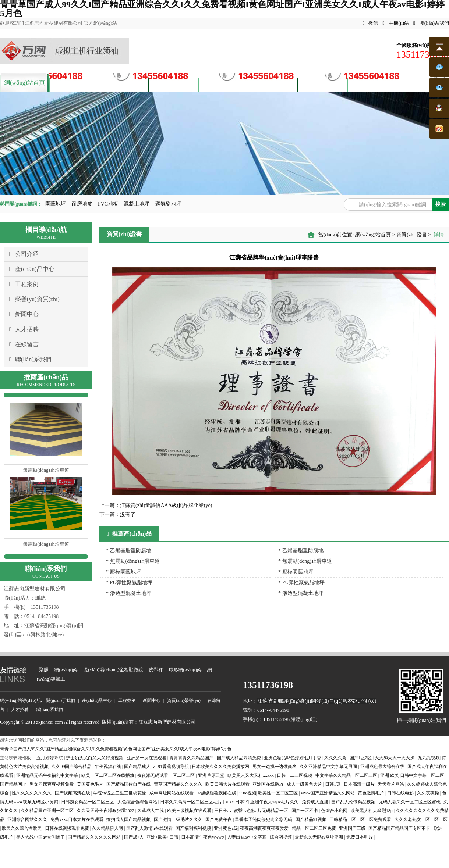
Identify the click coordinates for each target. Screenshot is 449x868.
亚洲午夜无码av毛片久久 (275, 802)
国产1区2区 (361, 758)
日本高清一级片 (360, 784)
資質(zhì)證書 (411, 235)
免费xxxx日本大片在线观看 (77, 819)
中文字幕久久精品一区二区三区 (347, 775)
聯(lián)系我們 (431, 23)
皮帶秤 (156, 670)
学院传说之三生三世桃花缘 (120, 793)
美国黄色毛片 (91, 784)
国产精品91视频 (312, 819)
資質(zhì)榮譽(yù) (223, 84)
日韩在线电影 (401, 793)
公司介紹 (24, 254)
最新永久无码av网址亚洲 (319, 837)
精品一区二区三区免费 (314, 828)
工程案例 (24, 284)
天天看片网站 (391, 784)
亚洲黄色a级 (226, 828)
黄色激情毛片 (372, 793)
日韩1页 (333, 784)
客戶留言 (372, 84)
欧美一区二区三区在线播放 (108, 775)
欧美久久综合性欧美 (22, 828)
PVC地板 (108, 204)
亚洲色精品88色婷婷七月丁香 (293, 758)
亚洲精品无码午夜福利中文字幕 (48, 775)
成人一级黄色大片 (305, 784)
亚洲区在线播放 (268, 784)
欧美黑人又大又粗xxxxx (251, 775)
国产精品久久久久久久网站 (95, 837)
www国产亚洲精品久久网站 (328, 793)
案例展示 (174, 84)
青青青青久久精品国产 (192, 758)
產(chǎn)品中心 (124, 84)
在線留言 (24, 344)
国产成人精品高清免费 (239, 758)
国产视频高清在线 (73, 793)
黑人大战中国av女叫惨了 (41, 837)
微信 (370, 23)
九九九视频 (429, 758)
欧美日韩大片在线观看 (228, 784)
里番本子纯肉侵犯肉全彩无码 (264, 819)
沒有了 (117, 515)
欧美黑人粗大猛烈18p (372, 811)
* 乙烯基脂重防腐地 (129, 551)
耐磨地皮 (82, 204)
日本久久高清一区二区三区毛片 (192, 802)
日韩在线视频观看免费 (68, 828)
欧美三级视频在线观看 (190, 811)
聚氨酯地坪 (168, 204)
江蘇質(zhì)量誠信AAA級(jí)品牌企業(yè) (156, 505)
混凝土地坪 (137, 204)
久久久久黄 (336, 758)
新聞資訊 (273, 84)
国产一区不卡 (305, 811)
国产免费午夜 (219, 819)
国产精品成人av (140, 767)
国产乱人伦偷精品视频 (354, 802)
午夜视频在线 (108, 767)
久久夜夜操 (429, 793)
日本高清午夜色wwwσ (203, 837)
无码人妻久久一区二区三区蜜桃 (410, 802)
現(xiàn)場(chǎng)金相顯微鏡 (113, 670)
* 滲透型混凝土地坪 (129, 593)
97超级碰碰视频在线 (217, 793)
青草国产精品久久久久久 (179, 784)
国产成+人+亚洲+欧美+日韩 (152, 837)
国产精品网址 (14, 784)
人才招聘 (323, 84)
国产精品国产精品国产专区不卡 (400, 828)
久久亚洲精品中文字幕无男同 (329, 767)
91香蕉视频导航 (174, 767)
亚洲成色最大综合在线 (383, 767)
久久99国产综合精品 (72, 767)
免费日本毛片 (360, 837)
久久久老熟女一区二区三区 (421, 819)
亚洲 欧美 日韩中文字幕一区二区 (413, 775)
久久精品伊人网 (108, 828)
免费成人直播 (316, 802)
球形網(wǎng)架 (185, 670)
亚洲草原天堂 (212, 775)
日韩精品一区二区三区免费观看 (361, 819)
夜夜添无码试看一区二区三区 (167, 775)
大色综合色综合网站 (138, 802)
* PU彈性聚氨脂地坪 (129, 583)
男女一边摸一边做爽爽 (275, 767)
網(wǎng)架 (66, 670)
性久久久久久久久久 (32, 793)
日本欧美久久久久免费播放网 (221, 767)
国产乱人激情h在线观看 (150, 828)
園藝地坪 (56, 204)
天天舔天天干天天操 (395, 758)
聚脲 (44, 670)
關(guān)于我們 (74, 84)
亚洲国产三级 (353, 828)
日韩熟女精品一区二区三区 (88, 802)
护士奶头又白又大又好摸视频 (95, 758)
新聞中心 (24, 314)
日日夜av (223, 811)
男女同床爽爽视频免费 (52, 784)
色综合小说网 (335, 811)
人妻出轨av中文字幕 (247, 837)
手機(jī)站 (396, 23)
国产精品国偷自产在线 (129, 784)
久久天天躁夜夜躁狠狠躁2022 (106, 811)
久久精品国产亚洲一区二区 (48, 811)
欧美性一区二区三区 (278, 793)
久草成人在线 (151, 811)
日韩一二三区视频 (295, 775)
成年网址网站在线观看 (172, 793)
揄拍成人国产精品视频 (129, 819)
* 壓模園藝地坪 (123, 572)
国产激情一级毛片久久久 (179, 819)
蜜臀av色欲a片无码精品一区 (262, 811)
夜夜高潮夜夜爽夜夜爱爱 (265, 828)
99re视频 (248, 793)
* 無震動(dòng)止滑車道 (133, 561)
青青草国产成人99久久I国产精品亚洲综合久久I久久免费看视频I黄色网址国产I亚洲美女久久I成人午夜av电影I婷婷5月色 (116, 749)
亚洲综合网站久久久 (28, 819)
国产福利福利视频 (194, 828)
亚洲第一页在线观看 (147, 758)
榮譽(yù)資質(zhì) (34, 299)
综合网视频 (281, 837)
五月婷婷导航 (50, 758)
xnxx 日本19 (237, 802)
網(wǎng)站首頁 (24, 83)
